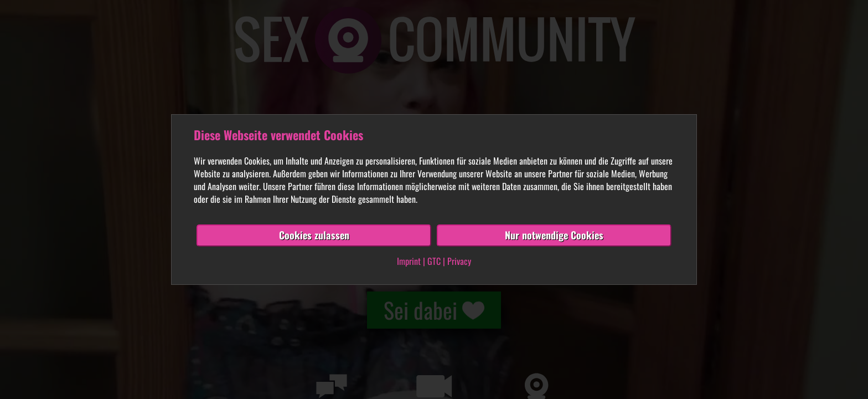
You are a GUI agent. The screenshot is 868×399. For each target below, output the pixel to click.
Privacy (459, 261)
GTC (434, 261)
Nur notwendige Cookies (554, 235)
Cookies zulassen (314, 235)
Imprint (409, 261)
